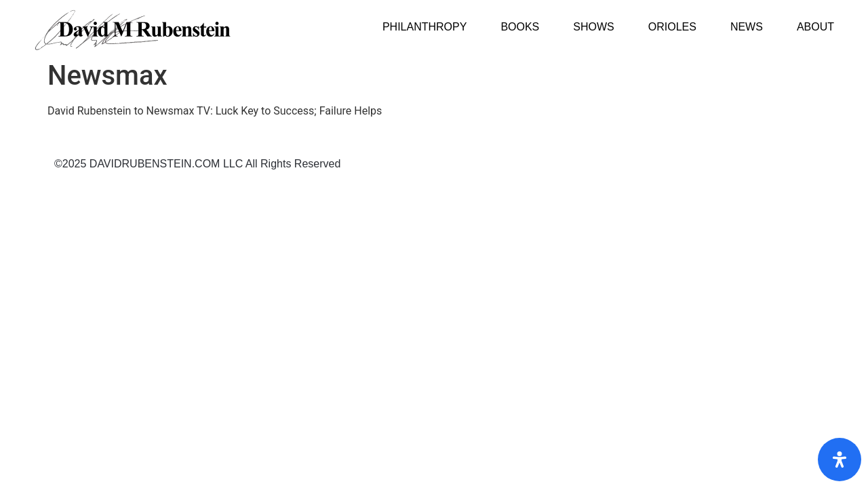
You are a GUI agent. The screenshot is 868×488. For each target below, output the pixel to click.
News (747, 27)
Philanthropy (425, 27)
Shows (593, 27)
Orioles (672, 27)
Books (520, 27)
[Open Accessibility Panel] (840, 460)
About (815, 27)
